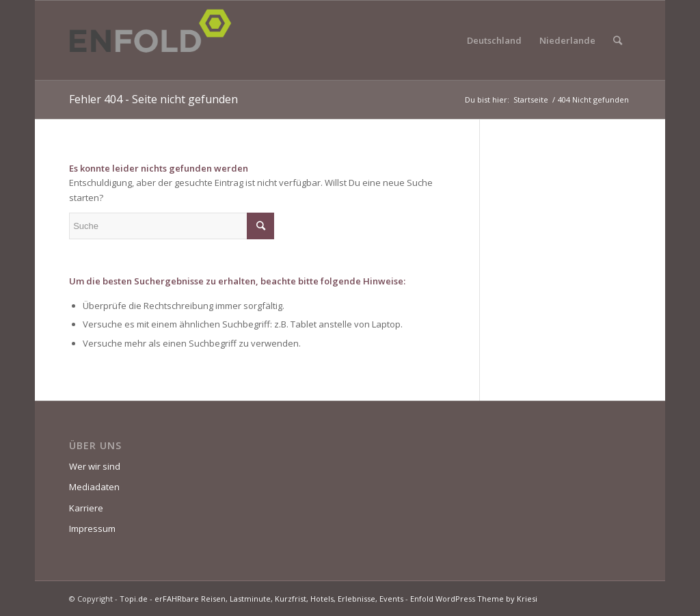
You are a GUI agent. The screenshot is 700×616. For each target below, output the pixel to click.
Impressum (92, 528)
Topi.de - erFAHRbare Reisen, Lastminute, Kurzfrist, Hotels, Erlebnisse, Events (261, 599)
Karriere (86, 508)
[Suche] (618, 40)
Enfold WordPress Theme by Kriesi (474, 599)
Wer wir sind (95, 466)
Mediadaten (94, 487)
